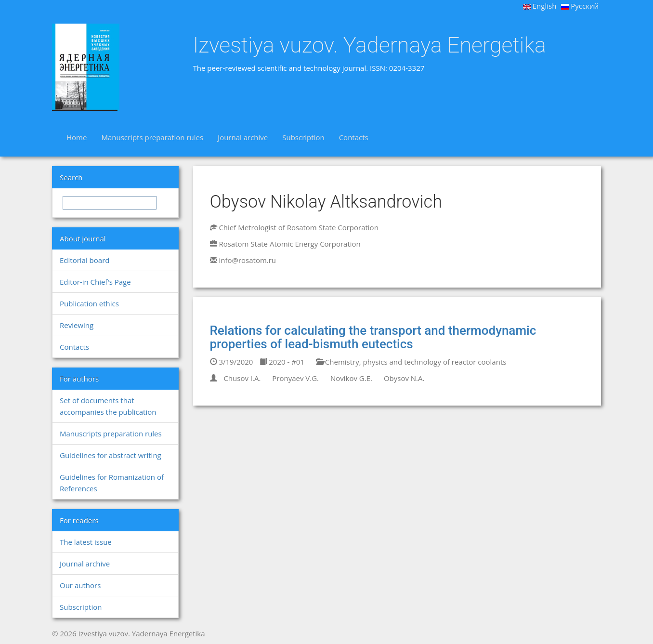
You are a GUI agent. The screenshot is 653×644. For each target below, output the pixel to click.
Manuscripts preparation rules (152, 137)
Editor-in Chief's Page (95, 282)
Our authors (80, 585)
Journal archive (243, 137)
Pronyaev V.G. (295, 378)
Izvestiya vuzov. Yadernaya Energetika (370, 45)
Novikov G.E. (351, 378)
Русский (580, 6)
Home (77, 137)
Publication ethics (89, 303)
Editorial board (85, 260)
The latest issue (86, 542)
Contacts (354, 137)
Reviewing (77, 325)
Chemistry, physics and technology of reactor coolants (411, 362)
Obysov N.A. (404, 378)
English (540, 6)
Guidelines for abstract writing (111, 455)
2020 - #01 (282, 362)
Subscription (303, 137)
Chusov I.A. (242, 378)
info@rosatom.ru (247, 260)
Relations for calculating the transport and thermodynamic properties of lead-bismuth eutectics (373, 337)
